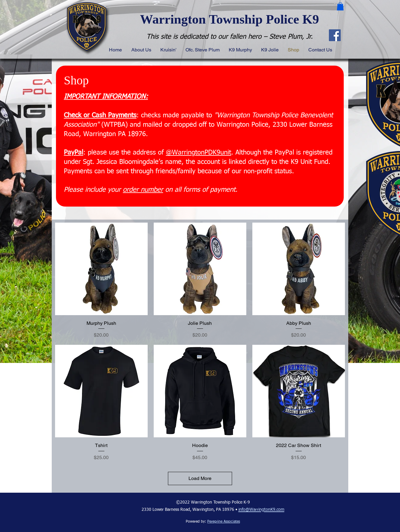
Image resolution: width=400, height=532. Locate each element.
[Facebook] (335, 35)
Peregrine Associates (224, 522)
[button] (340, 6)
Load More (200, 478)
